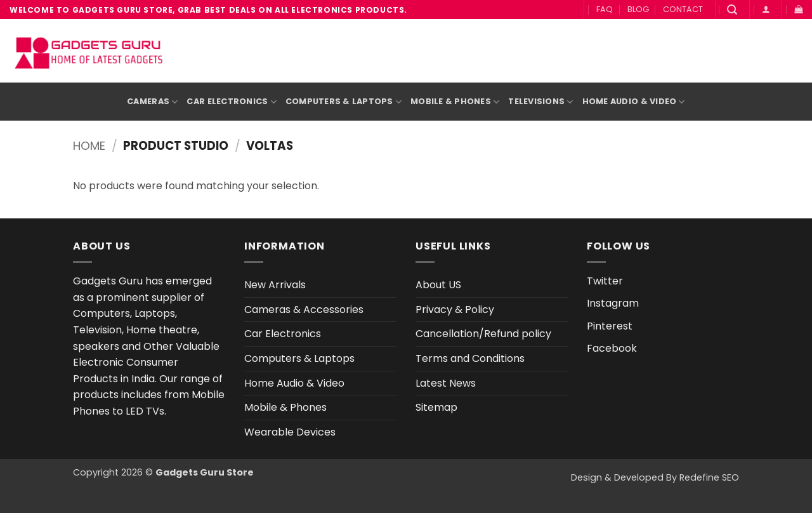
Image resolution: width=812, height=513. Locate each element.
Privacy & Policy (455, 310)
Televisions (540, 102)
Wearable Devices (290, 432)
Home (89, 146)
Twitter (605, 281)
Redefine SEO (709, 477)
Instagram (613, 303)
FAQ (605, 9)
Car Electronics (231, 102)
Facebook (612, 348)
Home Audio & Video (634, 102)
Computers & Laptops (344, 102)
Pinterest (610, 326)
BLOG (638, 9)
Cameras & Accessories (304, 310)
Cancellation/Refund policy (483, 334)
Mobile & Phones (455, 102)
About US (438, 285)
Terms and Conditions (470, 358)
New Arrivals (275, 285)
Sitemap (436, 407)
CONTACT (683, 9)
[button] (732, 10)
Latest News (446, 383)
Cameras (152, 102)
